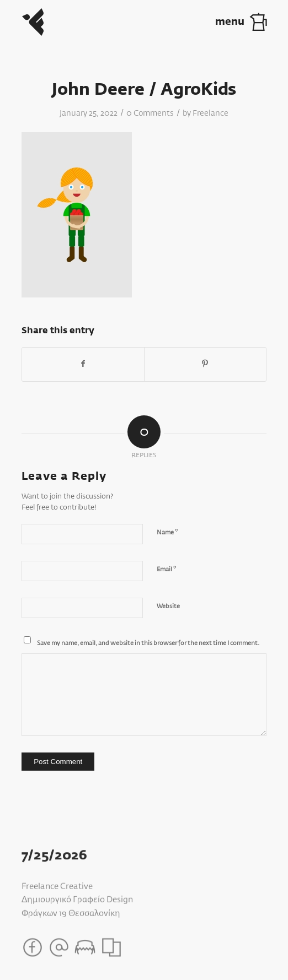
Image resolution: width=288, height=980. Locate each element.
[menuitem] (251, 22)
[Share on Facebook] (83, 364)
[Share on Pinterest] (205, 364)
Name (167, 532)
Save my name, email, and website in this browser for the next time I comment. (148, 643)
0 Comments (150, 113)
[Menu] (251, 22)
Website (168, 606)
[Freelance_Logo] (119, 22)
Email (166, 569)
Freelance (210, 113)
